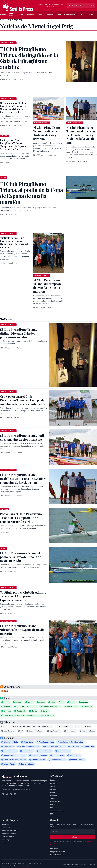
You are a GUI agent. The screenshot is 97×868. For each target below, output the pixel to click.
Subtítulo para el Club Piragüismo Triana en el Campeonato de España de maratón (14, 242)
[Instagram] (11, 794)
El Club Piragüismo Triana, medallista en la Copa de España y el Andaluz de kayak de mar (81, 135)
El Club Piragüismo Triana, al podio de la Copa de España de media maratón (21, 557)
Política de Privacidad (10, 831)
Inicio (2, 20)
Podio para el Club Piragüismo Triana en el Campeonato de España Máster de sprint (13, 145)
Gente (40, 15)
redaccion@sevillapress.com (26, 866)
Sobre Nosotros (8, 824)
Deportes (49, 15)
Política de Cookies (9, 834)
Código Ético (6, 827)
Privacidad (67, 865)
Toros (59, 15)
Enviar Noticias (56, 855)
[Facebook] (3, 794)
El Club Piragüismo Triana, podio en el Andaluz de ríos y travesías (47, 133)
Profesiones (55, 808)
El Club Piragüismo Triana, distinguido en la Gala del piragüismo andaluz (18, 333)
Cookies (75, 865)
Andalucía (30, 15)
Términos (84, 865)
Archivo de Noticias (57, 811)
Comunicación (70, 15)
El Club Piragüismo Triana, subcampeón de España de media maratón (47, 286)
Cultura (82, 15)
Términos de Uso (8, 837)
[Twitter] (7, 794)
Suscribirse (73, 837)
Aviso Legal (6, 840)
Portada (53, 780)
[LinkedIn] (15, 794)
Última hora (12, 15)
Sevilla (20, 15)
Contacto (5, 843)
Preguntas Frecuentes (58, 852)
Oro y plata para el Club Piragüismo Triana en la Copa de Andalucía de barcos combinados (13, 108)
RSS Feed (54, 814)
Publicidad (54, 849)
